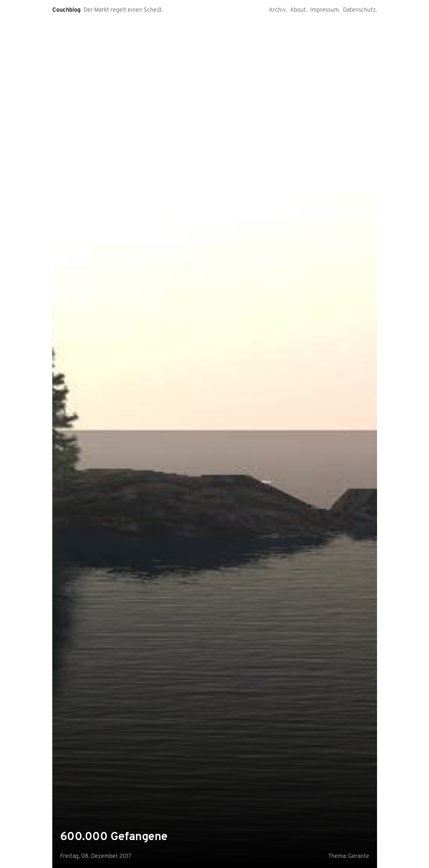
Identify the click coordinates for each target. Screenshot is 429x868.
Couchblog (66, 10)
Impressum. (325, 10)
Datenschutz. (360, 10)
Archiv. (278, 10)
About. (299, 10)
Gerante (359, 856)
